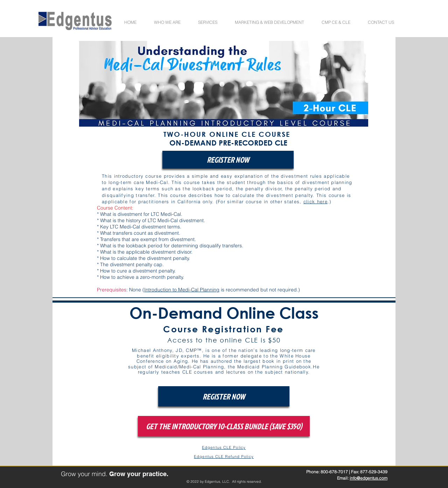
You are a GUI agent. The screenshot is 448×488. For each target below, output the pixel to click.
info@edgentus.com (369, 478)
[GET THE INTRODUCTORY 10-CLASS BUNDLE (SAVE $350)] (224, 426)
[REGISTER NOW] (228, 160)
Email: (343, 478)
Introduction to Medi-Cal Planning (182, 290)
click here (316, 201)
